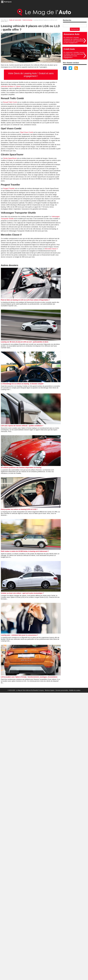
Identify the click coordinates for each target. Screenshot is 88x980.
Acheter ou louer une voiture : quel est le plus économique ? (22, 593)
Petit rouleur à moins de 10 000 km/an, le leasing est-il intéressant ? (25, 551)
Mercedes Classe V (51, 249)
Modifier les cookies (75, 690)
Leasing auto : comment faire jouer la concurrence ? (19, 635)
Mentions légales (50, 690)
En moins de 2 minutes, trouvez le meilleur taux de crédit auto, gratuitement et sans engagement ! (74, 55)
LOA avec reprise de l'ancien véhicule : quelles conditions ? (22, 426)
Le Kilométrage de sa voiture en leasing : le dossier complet (22, 384)
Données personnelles (62, 690)
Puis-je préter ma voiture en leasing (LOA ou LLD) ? (19, 509)
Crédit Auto (69, 49)
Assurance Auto (71, 34)
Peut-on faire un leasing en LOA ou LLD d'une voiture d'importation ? (25, 300)
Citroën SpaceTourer (10, 158)
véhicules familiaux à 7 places (11, 86)
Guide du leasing (27, 20)
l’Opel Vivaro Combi (26, 132)
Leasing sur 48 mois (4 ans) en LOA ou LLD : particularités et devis (25, 342)
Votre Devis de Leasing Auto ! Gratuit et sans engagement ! (31, 75)
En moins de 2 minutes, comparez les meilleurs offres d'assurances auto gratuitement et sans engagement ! (74, 40)
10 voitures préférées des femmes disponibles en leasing (21, 467)
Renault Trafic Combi (10, 102)
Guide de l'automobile (15, 20)
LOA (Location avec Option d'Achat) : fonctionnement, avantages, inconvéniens (29, 677)
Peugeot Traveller (9, 188)
